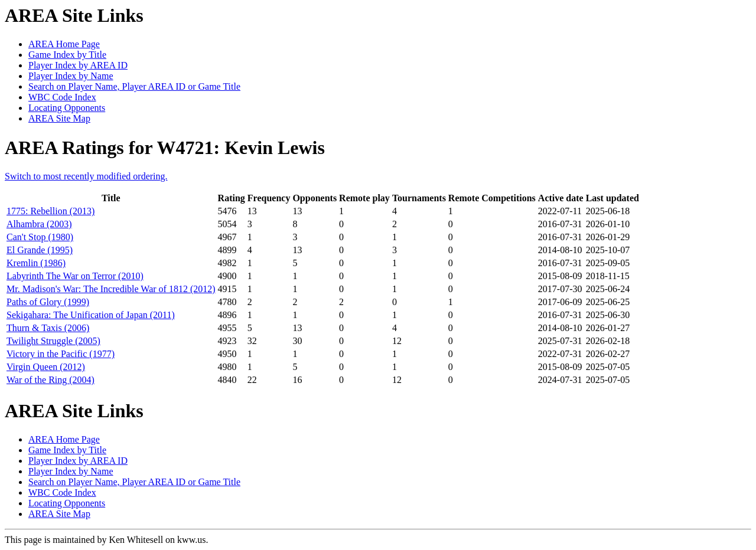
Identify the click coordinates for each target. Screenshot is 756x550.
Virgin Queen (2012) (46, 367)
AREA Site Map (59, 118)
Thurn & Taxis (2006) (48, 328)
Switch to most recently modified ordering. (86, 176)
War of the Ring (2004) (50, 380)
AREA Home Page (64, 44)
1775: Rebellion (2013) (50, 211)
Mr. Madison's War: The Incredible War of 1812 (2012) (111, 289)
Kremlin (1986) (36, 263)
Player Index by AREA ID (78, 65)
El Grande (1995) (40, 250)
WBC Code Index (62, 97)
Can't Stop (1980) (40, 237)
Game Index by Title (67, 55)
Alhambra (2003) (39, 224)
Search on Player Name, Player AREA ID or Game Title (134, 86)
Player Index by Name (71, 76)
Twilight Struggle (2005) (53, 341)
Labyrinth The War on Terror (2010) (75, 276)
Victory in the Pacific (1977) (61, 354)
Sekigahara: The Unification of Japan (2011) (91, 315)
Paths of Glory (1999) (48, 302)
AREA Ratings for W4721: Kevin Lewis (165, 148)
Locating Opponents (67, 108)
